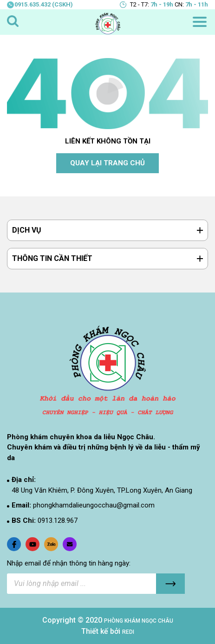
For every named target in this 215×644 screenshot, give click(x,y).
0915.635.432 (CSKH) (40, 5)
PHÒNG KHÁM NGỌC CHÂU (139, 621)
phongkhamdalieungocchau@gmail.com (94, 505)
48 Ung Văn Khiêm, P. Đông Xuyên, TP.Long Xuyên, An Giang (102, 490)
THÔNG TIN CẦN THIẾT (52, 258)
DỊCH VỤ (27, 230)
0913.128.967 (58, 520)
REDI (128, 632)
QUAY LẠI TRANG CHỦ (107, 163)
